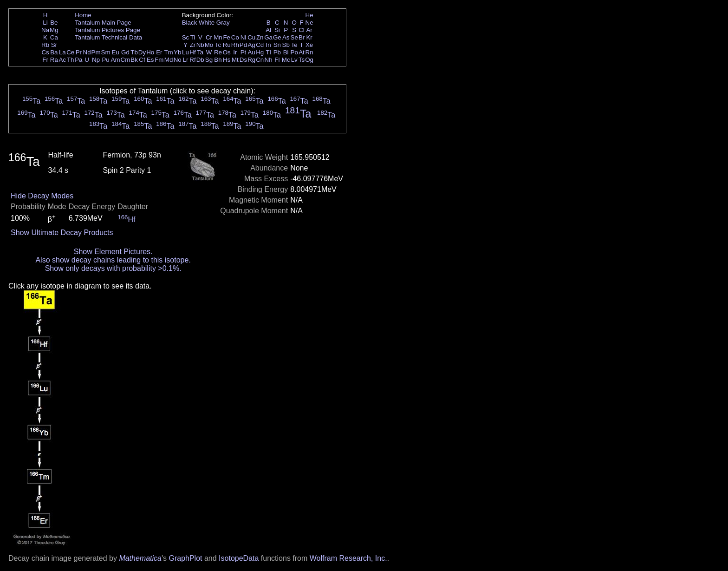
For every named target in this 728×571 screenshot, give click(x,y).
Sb (286, 45)
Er (159, 52)
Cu (251, 37)
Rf (192, 60)
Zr (193, 45)
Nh (269, 60)
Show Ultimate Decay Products (62, 233)
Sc (186, 37)
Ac (63, 60)
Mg (54, 30)
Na (45, 30)
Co (235, 37)
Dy (142, 52)
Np (96, 60)
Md (169, 60)
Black (190, 23)
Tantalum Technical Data (108, 37)
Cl (302, 30)
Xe (309, 45)
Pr (79, 52)
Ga (268, 37)
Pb (277, 52)
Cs (45, 52)
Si (277, 30)
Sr (54, 45)
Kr (309, 37)
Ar (309, 30)
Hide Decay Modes (42, 196)
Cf (142, 60)
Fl (277, 60)
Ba (54, 52)
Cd (260, 45)
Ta (200, 52)
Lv (294, 60)
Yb (177, 52)
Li (45, 23)
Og (309, 60)
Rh (235, 45)
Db (200, 60)
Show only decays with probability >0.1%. (113, 268)
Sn (277, 45)
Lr (186, 60)
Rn (309, 52)
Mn (218, 37)
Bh (218, 60)
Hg (260, 52)
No (178, 60)
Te (294, 45)
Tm (168, 52)
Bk (134, 60)
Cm (126, 60)
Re (218, 52)
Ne (309, 23)
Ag (251, 45)
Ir (235, 52)
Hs (227, 60)
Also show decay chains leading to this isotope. (113, 260)
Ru (227, 45)
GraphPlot (185, 558)
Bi (286, 52)
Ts (302, 60)
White (207, 23)
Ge (277, 37)
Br (302, 37)
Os (227, 52)
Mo (209, 45)
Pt (244, 52)
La (62, 52)
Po (294, 52)
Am (116, 60)
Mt (235, 60)
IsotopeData (239, 558)
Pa (78, 60)
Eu (115, 52)
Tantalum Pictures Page (107, 30)
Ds (243, 60)
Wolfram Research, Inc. (348, 558)
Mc (286, 60)
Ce (70, 52)
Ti (193, 37)
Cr (209, 37)
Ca (54, 37)
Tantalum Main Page (103, 23)
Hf (192, 52)
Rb (45, 45)
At (302, 52)
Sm (106, 52)
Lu (185, 52)
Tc (218, 45)
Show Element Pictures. (113, 252)
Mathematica (140, 558)
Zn (260, 37)
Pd (243, 45)
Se (294, 37)
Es (150, 60)
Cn (260, 60)
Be (54, 23)
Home (83, 15)
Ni (244, 37)
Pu (105, 60)
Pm (96, 52)
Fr (45, 60)
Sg (209, 60)
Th (71, 60)
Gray (223, 23)
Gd (125, 52)
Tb (134, 52)
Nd (87, 52)
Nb (200, 45)
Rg (251, 60)
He (309, 15)
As (286, 37)
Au (251, 52)
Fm (159, 60)
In (269, 45)
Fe (227, 37)
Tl (269, 52)
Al (268, 30)
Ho (150, 52)
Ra (54, 60)
